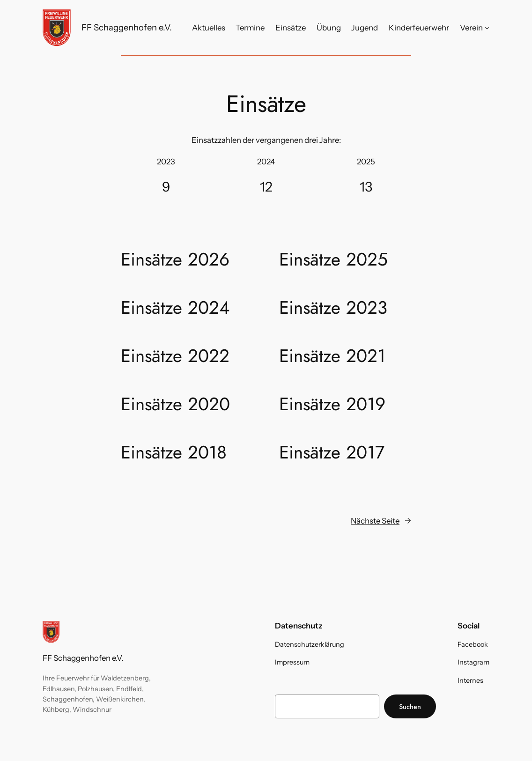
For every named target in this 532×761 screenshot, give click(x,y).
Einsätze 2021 (332, 356)
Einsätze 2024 (175, 308)
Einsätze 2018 (174, 452)
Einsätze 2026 (175, 259)
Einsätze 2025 (333, 259)
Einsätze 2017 (332, 452)
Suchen (410, 707)
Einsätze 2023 (333, 308)
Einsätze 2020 (175, 404)
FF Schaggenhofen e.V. (127, 27)
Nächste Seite (381, 521)
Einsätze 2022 (175, 356)
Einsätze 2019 (332, 404)
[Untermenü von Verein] (487, 28)
